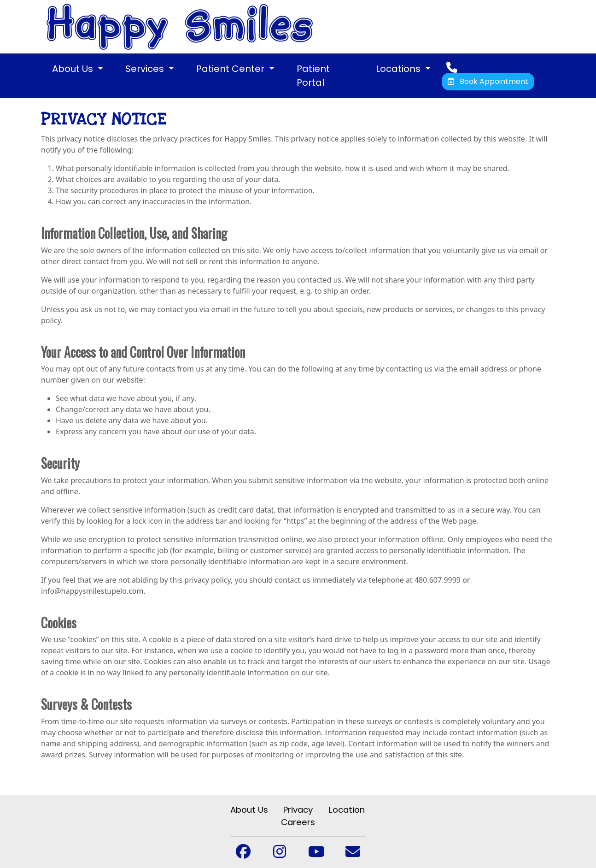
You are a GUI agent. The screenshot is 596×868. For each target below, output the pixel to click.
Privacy (298, 810)
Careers (298, 822)
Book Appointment (488, 81)
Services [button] (146, 69)
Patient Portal (313, 76)
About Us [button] (74, 69)
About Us (249, 810)
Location (347, 810)
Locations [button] (399, 69)
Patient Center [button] (231, 69)
